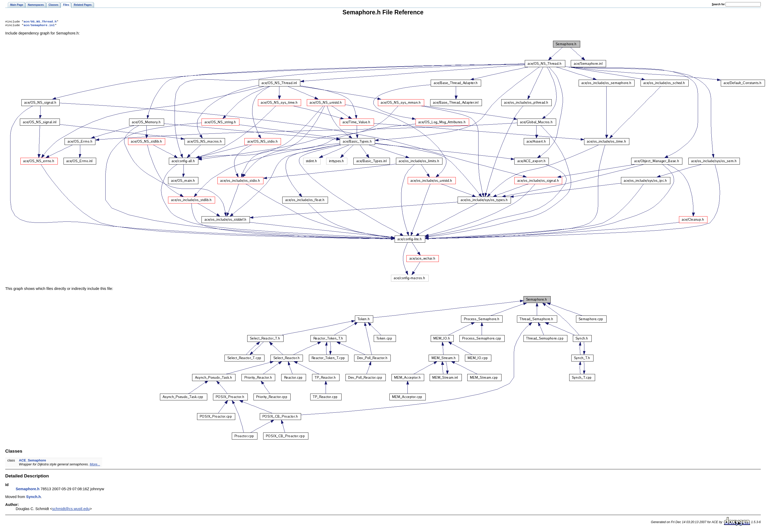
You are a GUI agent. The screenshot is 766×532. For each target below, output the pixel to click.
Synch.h (33, 498)
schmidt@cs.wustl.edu (71, 510)
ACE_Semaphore (32, 461)
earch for (718, 4)
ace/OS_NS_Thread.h (40, 22)
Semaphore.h (28, 490)
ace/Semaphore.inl (39, 26)
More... (95, 465)
